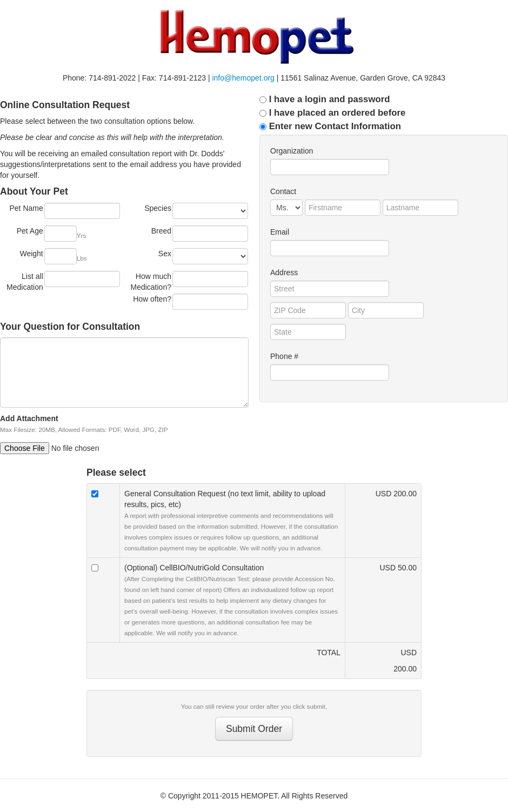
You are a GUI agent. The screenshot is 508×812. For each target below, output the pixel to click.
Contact (283, 191)
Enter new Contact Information (330, 126)
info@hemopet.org (243, 78)
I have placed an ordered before (332, 113)
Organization (292, 151)
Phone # (284, 356)
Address (284, 272)
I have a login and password (325, 99)
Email (280, 232)
